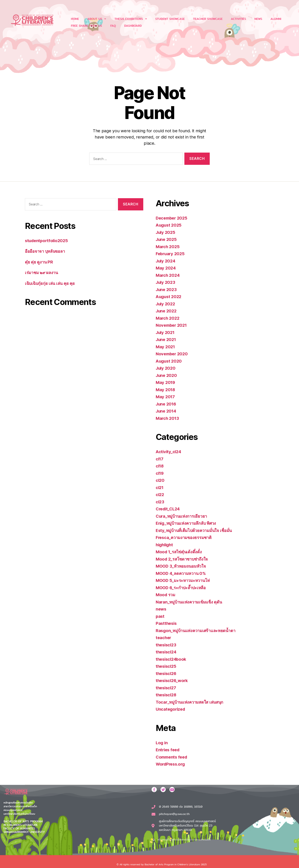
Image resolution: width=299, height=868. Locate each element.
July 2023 (166, 282)
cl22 (160, 495)
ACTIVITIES (238, 19)
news (161, 609)
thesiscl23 (167, 645)
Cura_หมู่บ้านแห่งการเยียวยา (183, 516)
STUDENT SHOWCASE (170, 19)
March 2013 (168, 418)
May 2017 (166, 397)
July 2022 (166, 304)
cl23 (160, 502)
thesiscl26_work (173, 680)
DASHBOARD (133, 26)
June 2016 (167, 404)
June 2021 (167, 339)
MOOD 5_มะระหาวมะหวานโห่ (184, 580)
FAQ (113, 26)
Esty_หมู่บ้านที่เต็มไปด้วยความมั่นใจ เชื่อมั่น (196, 530)
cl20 (160, 480)
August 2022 (169, 297)
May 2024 (166, 268)
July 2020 (166, 368)
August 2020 (169, 361)
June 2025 (167, 239)
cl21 (160, 487)
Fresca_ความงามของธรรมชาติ (186, 537)
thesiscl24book (172, 659)
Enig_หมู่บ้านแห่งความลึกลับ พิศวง (188, 523)
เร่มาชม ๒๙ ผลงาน (42, 273)
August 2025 (169, 225)
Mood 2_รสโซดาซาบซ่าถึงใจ (183, 559)
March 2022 (168, 318)
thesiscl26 (167, 673)
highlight (165, 545)
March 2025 (168, 247)
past (160, 616)
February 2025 (171, 254)
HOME (75, 19)
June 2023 (167, 290)
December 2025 (173, 218)
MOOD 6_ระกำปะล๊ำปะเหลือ (182, 588)
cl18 (160, 466)
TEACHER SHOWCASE (208, 19)
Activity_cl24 (169, 452)
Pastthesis (167, 623)
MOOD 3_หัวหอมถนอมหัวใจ (183, 566)
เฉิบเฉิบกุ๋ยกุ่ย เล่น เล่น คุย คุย (51, 283)
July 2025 (166, 232)
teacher (164, 638)
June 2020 (167, 375)
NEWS (258, 19)
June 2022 (167, 311)
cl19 (160, 473)
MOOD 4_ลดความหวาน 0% (183, 573)
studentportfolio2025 (48, 241)
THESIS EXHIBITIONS (131, 19)
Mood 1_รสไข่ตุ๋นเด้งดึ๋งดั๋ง (180, 552)
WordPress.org (172, 764)
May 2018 (166, 390)
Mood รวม (166, 595)
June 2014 (167, 411)
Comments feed (173, 757)
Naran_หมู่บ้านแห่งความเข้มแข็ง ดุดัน (191, 602)
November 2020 (173, 354)
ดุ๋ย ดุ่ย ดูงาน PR (39, 262)
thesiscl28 (167, 695)
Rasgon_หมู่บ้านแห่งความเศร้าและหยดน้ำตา (198, 631)
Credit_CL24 (169, 509)
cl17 (160, 459)
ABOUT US (97, 19)
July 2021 (166, 332)
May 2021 (166, 347)
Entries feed (168, 750)
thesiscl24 (167, 652)
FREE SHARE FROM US (86, 26)
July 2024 (166, 261)
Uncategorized (171, 709)
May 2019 (166, 382)
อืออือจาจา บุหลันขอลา (46, 251)
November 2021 (172, 325)
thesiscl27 (167, 688)
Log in (162, 743)
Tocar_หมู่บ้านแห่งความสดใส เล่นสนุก (192, 702)
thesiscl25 (167, 666)
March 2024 (168, 275)
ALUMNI (276, 19)
